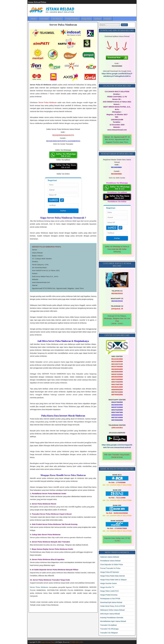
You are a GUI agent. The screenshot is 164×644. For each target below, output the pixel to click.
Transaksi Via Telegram (109, 633)
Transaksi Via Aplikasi (108, 625)
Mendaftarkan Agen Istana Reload (113, 621)
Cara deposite (57, 19)
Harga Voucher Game (108, 583)
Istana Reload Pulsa (37, 2)
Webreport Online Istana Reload (112, 610)
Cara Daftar (44, 19)
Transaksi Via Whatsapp (109, 629)
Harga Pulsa (86, 19)
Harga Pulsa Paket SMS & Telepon (113, 580)
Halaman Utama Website (110, 557)
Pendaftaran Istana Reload (110, 561)
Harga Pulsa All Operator (110, 572)
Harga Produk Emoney (109, 595)
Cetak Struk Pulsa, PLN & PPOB (113, 606)
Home (34, 19)
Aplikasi (98, 19)
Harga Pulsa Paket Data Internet (113, 576)
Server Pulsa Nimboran (63, 25)
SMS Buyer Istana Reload (110, 614)
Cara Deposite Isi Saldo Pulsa (112, 564)
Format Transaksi (72, 19)
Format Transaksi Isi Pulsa (110, 568)
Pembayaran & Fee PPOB (110, 599)
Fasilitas (107, 19)
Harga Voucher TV (107, 587)
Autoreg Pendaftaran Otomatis (112, 617)
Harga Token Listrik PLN (109, 591)
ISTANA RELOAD (76, 642)
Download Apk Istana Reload (111, 602)
